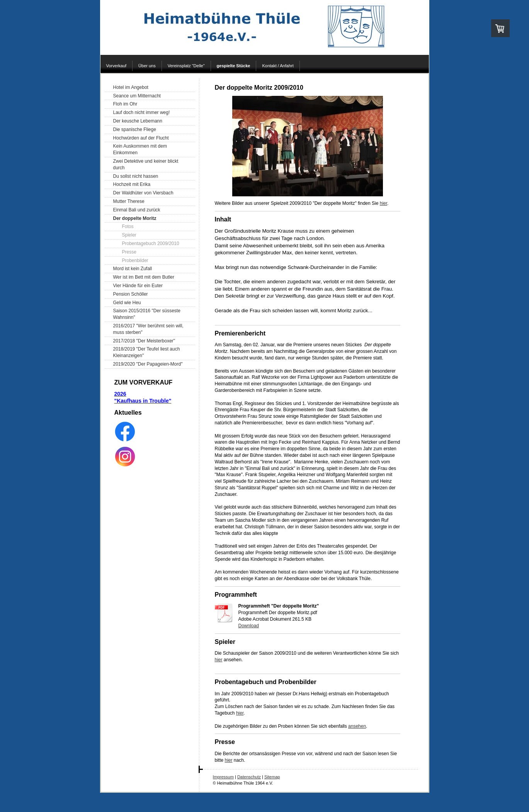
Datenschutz (249, 777)
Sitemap (272, 777)
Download (249, 626)
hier (384, 203)
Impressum (223, 777)
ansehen (357, 726)
